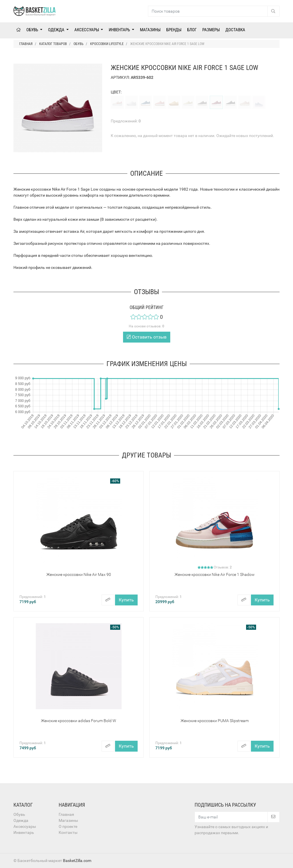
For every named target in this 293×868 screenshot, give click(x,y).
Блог (192, 30)
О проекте (68, 826)
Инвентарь (120, 30)
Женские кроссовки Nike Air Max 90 (79, 574)
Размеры (211, 30)
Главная (66, 814)
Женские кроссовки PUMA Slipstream (215, 721)
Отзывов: (223, 567)
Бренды (174, 30)
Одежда (57, 30)
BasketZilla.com (77, 861)
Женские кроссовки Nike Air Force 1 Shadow (215, 574)
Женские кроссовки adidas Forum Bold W (79, 721)
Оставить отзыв (147, 337)
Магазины (150, 30)
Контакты (68, 832)
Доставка (235, 30)
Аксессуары (87, 30)
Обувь (33, 30)
